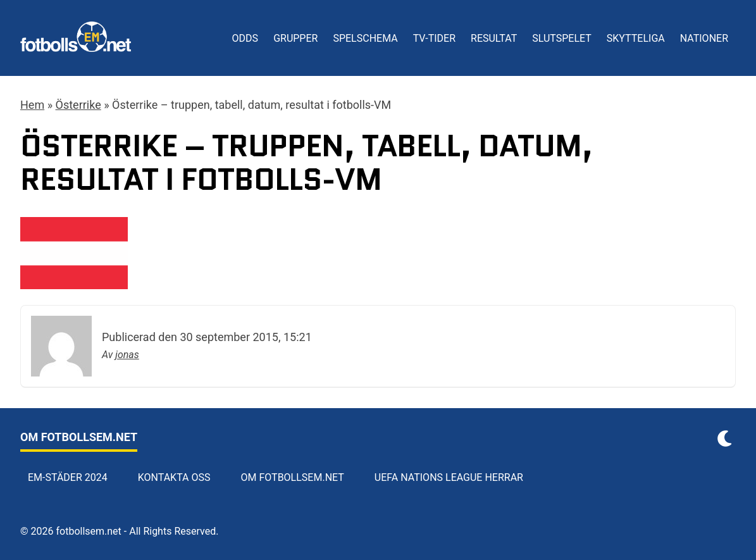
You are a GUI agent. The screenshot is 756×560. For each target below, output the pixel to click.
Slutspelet (562, 38)
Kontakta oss (174, 477)
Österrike (78, 105)
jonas (127, 355)
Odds (245, 38)
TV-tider (434, 38)
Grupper (295, 38)
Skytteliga (636, 38)
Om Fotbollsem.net (293, 477)
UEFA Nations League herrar (449, 477)
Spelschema (365, 38)
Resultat (494, 38)
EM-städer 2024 (68, 477)
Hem (32, 105)
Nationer (704, 38)
